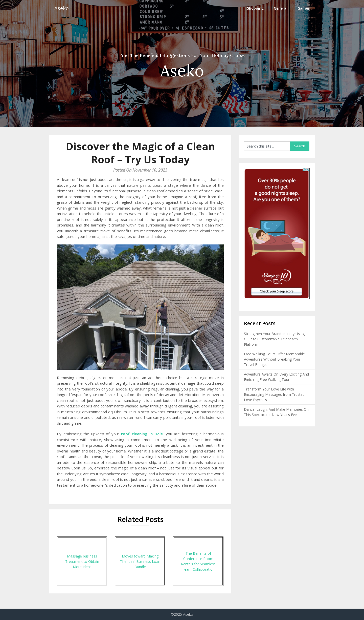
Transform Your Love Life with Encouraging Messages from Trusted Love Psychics (274, 394)
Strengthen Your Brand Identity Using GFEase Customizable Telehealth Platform (274, 339)
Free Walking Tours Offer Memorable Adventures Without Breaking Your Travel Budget (274, 359)
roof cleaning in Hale (142, 434)
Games (304, 8)
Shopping (255, 8)
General (281, 8)
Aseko (62, 8)
